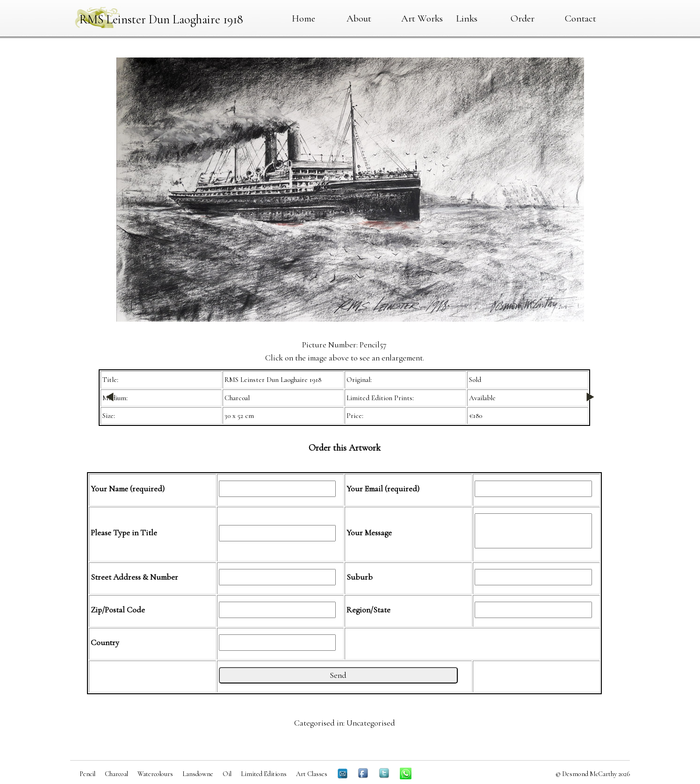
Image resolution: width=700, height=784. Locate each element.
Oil (227, 774)
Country (105, 643)
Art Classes (312, 774)
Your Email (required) (383, 489)
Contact (581, 18)
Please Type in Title (124, 533)
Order (523, 18)
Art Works (422, 18)
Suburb (360, 577)
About (359, 18)
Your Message (369, 533)
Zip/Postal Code (118, 610)
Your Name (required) (128, 489)
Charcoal (116, 774)
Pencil (87, 774)
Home (303, 18)
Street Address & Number (134, 577)
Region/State (368, 610)
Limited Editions (264, 774)
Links (467, 18)
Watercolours (155, 774)
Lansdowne (198, 774)
